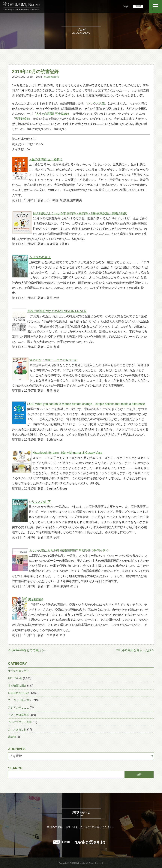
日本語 (138, 6)
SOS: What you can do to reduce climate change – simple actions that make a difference (86, 404)
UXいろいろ (15, 678)
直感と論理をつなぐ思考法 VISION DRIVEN (57, 311)
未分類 (12, 737)
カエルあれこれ (17, 729)
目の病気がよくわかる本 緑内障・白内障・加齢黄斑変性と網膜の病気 (80, 213)
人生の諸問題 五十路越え (53, 114)
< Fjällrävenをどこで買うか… (28, 650)
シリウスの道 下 (40, 502)
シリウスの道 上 (40, 257)
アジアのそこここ (19, 707)
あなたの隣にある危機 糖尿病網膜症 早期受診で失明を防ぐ (69, 551)
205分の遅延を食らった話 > (135, 650)
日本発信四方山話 (19, 693)
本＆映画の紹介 (52, 77)
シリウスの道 (96, 103)
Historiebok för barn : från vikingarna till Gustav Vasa (67, 453)
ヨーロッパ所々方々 (20, 700)
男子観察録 (22, 119)
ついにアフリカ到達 (20, 722)
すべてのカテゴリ (19, 671)
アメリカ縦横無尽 (19, 715)
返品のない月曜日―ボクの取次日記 (53, 360)
